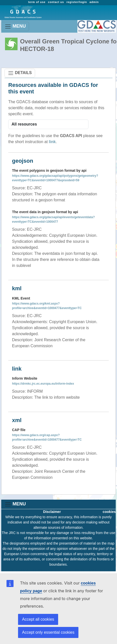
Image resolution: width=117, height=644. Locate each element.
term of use (37, 2)
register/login (77, 2)
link (52, 142)
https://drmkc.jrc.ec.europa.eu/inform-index (43, 384)
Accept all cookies (38, 619)
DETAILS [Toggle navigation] (20, 73)
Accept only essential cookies (48, 632)
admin (94, 2)
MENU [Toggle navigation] (15, 26)
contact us (56, 2)
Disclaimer (52, 512)
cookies (109, 512)
